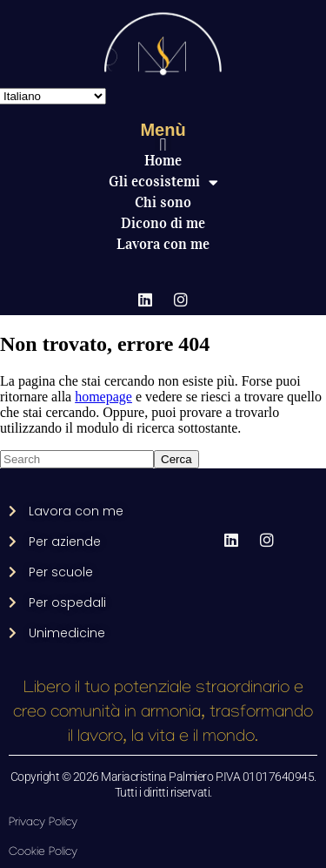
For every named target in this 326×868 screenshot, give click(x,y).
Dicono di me (163, 223)
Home (163, 161)
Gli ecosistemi (163, 182)
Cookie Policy (43, 853)
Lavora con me (163, 244)
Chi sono (163, 202)
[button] (163, 145)
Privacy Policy (43, 823)
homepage (103, 397)
